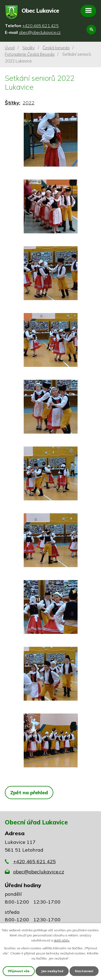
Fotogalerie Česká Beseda (30, 54)
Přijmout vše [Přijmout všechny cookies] (19, 971)
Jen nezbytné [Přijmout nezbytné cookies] (52, 971)
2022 (29, 103)
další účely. (62, 940)
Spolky (29, 48)
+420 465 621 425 (34, 861)
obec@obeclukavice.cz (39, 872)
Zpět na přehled (29, 793)
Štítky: (13, 103)
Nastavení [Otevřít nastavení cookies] (84, 971)
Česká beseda (56, 48)
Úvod (10, 48)
